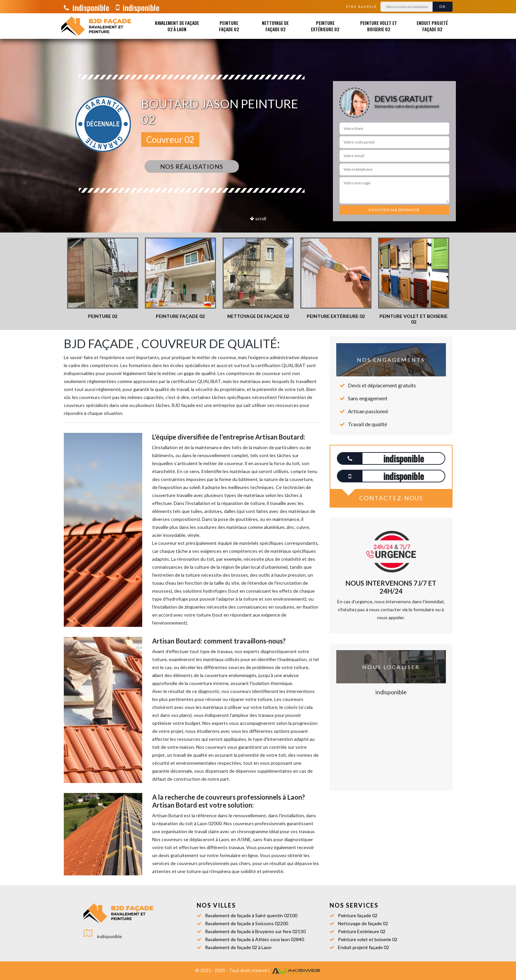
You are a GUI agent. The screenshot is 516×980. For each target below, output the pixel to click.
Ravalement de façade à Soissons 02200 (247, 923)
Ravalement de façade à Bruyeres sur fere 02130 (255, 931)
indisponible (87, 7)
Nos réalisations (192, 166)
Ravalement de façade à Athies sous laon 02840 (255, 939)
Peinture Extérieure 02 (325, 26)
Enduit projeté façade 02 (432, 26)
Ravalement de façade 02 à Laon (177, 26)
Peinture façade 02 (229, 26)
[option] (103, 278)
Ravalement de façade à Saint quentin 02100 (251, 915)
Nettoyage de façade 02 (275, 26)
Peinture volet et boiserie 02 (379, 26)
